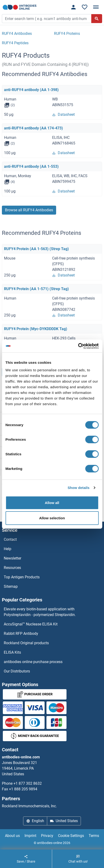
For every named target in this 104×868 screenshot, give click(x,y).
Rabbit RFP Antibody (21, 634)
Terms (94, 836)
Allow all (52, 502)
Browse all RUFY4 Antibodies (29, 210)
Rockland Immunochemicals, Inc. (29, 806)
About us (12, 836)
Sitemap (11, 586)
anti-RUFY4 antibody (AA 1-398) (31, 90)
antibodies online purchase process (33, 662)
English (35, 821)
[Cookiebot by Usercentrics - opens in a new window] (78, 346)
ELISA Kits (12, 652)
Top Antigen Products (22, 577)
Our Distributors (17, 671)
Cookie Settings (71, 836)
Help (8, 549)
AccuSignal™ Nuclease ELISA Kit (31, 624)
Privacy (47, 836)
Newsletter (12, 558)
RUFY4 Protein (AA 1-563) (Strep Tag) (36, 249)
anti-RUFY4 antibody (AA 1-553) (31, 166)
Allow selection (52, 518)
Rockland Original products (26, 643)
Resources (12, 568)
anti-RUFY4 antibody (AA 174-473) (33, 128)
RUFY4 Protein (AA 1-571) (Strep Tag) (36, 289)
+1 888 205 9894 (23, 789)
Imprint (30, 836)
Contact (10, 539)
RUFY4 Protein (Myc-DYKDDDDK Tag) (36, 329)
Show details (79, 488)
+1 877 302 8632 (28, 783)
